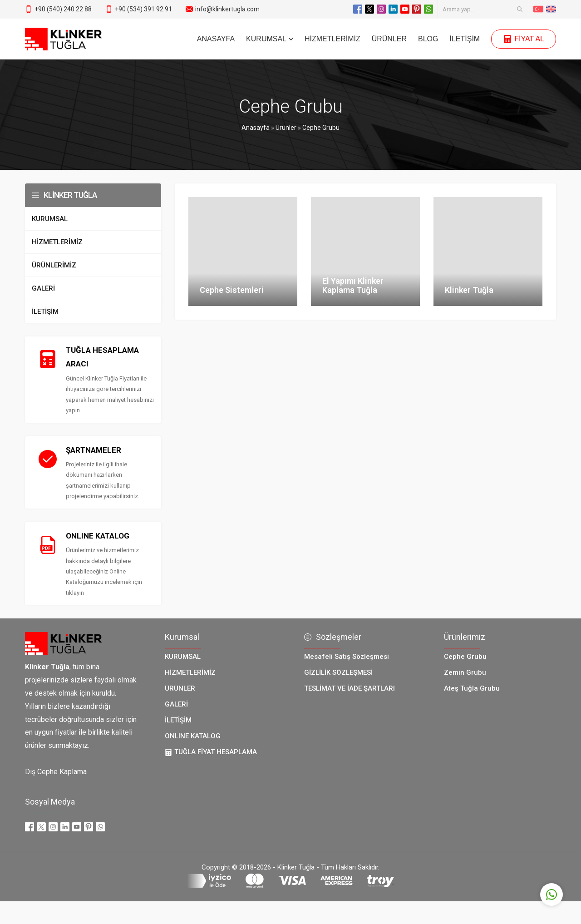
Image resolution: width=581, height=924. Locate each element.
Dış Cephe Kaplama (56, 772)
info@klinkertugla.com (227, 9)
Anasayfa (256, 128)
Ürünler (286, 128)
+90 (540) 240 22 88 (63, 9)
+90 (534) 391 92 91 (143, 9)
